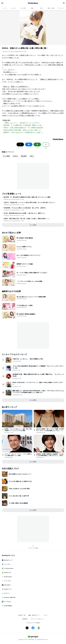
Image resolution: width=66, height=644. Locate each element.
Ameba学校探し (8, 606)
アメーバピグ (7, 581)
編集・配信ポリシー (34, 615)
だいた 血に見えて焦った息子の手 (19, 496)
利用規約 (25, 619)
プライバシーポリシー (37, 619)
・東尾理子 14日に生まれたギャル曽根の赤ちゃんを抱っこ (22, 132)
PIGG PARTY (7, 585)
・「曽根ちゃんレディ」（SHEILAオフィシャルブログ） (21, 123)
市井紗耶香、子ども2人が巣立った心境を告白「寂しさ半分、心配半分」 (25, 208)
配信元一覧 (22, 615)
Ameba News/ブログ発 (20, 52)
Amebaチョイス (8, 560)
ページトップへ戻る (33, 547)
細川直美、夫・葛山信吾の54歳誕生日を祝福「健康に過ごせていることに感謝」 (28, 197)
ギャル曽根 (6, 156)
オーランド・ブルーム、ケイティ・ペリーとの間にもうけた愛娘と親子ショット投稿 (18, 455)
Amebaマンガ (7, 589)
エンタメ (14, 8)
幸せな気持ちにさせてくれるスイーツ (20, 474)
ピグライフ (7, 593)
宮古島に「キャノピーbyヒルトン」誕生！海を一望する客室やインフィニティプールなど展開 (18, 430)
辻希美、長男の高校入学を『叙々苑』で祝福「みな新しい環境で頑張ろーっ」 (27, 219)
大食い (32, 156)
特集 (32, 8)
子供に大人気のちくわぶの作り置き (19, 489)
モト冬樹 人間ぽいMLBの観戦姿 (18, 503)
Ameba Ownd (7, 577)
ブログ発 (23, 8)
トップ (5, 8)
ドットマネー (7, 564)
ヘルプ (45, 615)
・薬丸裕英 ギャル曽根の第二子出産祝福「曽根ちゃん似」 (22, 125)
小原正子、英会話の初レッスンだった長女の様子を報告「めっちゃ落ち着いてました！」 (30, 202)
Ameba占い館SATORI (9, 597)
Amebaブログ (7, 573)
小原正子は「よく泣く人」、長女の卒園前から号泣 (28, 359)
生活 (41, 8)
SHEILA (15, 156)
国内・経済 (51, 8)
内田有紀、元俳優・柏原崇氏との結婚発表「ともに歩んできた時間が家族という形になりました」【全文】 (50, 455)
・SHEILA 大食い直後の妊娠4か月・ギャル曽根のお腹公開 (22, 128)
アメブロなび (7, 602)
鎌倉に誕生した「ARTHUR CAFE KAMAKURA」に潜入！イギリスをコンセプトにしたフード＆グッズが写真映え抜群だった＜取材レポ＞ (38, 392)
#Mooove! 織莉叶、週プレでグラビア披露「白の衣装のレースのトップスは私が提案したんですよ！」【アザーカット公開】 (50, 431)
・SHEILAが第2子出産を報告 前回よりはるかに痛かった (22, 130)
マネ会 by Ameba (8, 568)
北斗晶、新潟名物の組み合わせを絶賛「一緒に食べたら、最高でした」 (25, 213)
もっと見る (33, 225)
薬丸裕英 (24, 156)
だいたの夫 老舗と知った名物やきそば (20, 481)
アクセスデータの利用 (33, 623)
